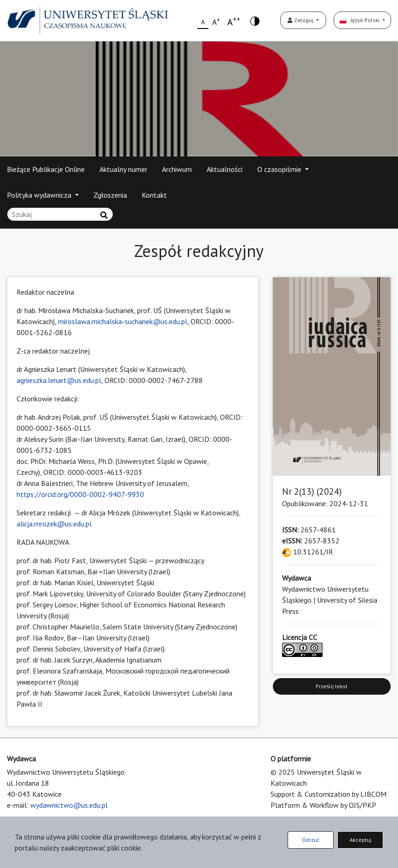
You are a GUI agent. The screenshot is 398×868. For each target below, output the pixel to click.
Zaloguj (301, 20)
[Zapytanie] (60, 214)
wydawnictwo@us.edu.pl (69, 805)
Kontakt (154, 195)
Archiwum (177, 169)
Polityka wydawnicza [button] (40, 195)
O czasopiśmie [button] (280, 169)
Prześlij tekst (332, 686)
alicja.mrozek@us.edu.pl (54, 524)
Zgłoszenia (110, 195)
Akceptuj (361, 840)
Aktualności (225, 169)
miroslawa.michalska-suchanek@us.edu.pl (123, 321)
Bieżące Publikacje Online (46, 169)
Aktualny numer (123, 169)
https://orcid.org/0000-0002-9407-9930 (80, 494)
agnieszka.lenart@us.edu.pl (59, 380)
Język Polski (360, 20)
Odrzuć (311, 840)
